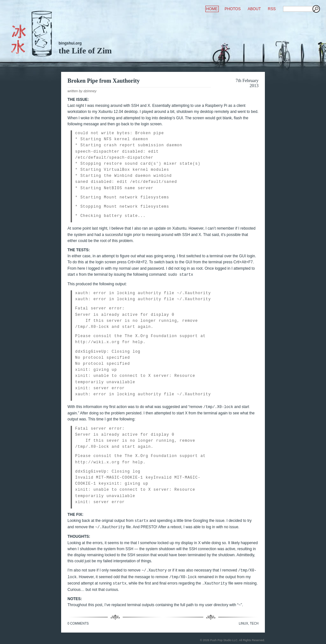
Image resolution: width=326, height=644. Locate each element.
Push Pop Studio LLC (224, 640)
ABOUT (254, 9)
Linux (243, 623)
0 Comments (78, 623)
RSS (272, 9)
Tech (254, 623)
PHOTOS (233, 9)
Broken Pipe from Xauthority (104, 81)
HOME (212, 9)
